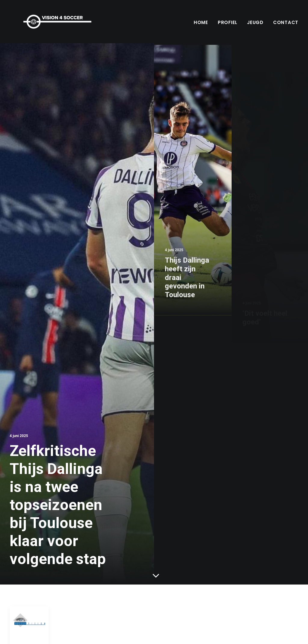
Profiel (228, 22)
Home (201, 22)
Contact (286, 22)
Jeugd (255, 22)
